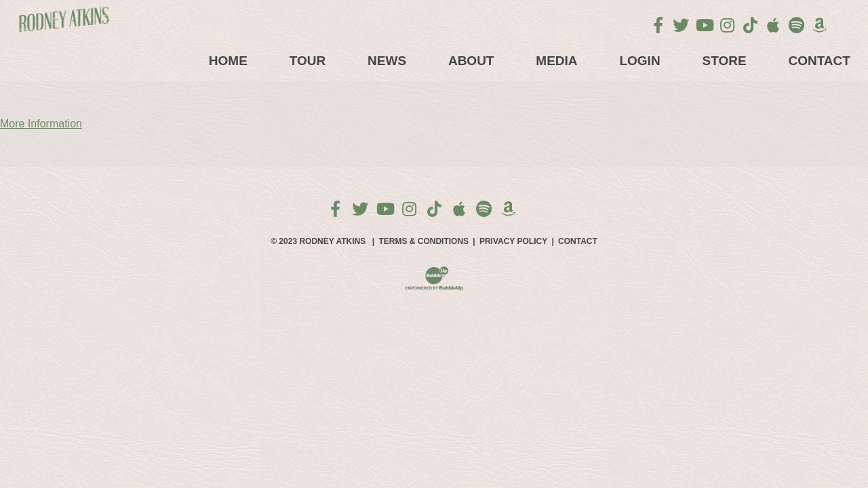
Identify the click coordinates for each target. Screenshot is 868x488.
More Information (41, 124)
